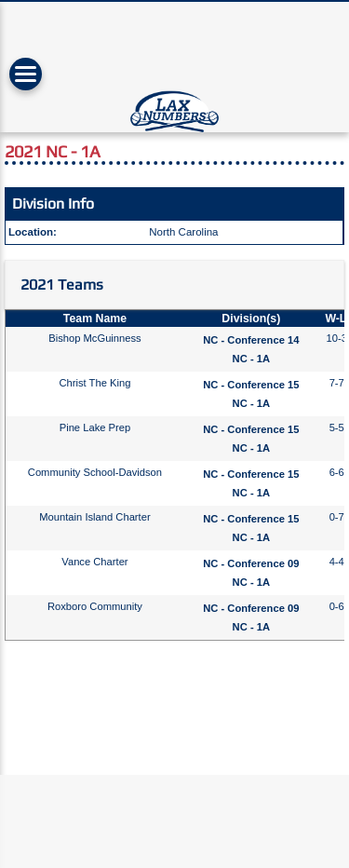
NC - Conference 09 (251, 563)
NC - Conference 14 (251, 340)
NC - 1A (251, 359)
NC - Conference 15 (251, 385)
